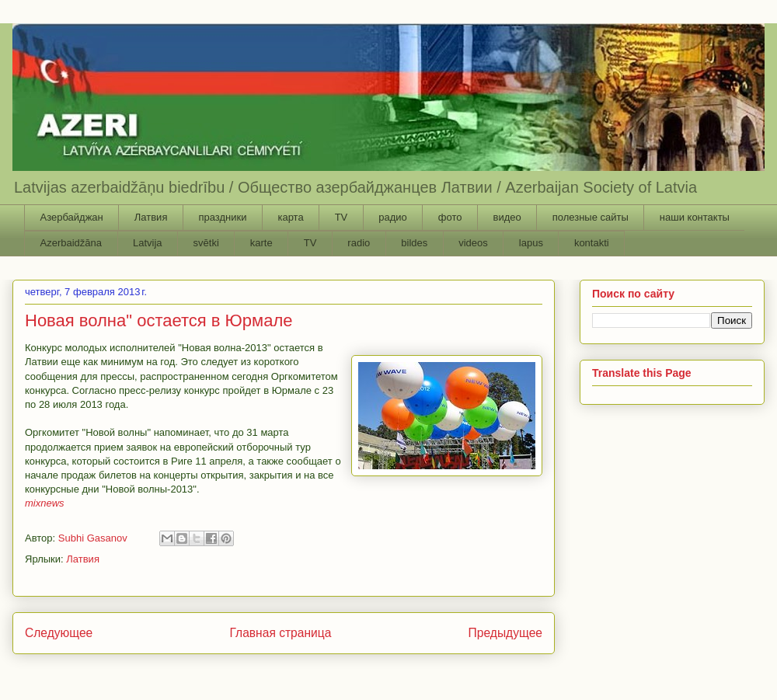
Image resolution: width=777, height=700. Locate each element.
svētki (206, 243)
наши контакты (695, 217)
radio (359, 243)
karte (261, 243)
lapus (531, 243)
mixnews (45, 503)
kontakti (592, 243)
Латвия (151, 217)
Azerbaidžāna (71, 243)
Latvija (148, 243)
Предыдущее (505, 633)
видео (507, 217)
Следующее (59, 633)
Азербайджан (72, 217)
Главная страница (280, 633)
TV (341, 217)
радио (393, 217)
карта (290, 217)
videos (473, 243)
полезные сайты (591, 217)
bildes (414, 243)
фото (450, 217)
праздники (222, 217)
